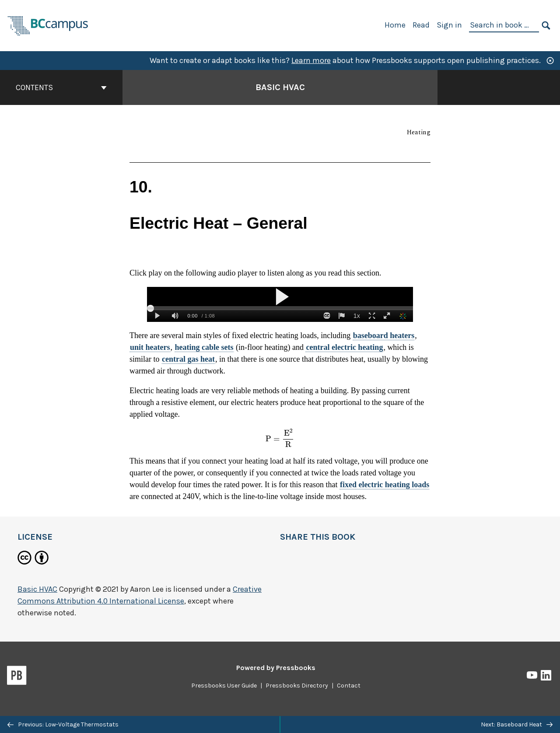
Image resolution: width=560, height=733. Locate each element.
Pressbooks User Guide (224, 686)
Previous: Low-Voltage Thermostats (63, 724)
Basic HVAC (37, 589)
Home (395, 25)
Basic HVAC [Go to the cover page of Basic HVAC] (280, 87)
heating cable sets (204, 347)
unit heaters (150, 347)
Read (421, 25)
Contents (61, 87)
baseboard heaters (384, 335)
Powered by (276, 668)
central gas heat (188, 359)
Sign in (449, 25)
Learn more (311, 60)
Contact (349, 686)
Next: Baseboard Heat (517, 724)
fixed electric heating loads (385, 485)
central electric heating (344, 347)
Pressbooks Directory (297, 686)
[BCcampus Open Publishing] (48, 25)
